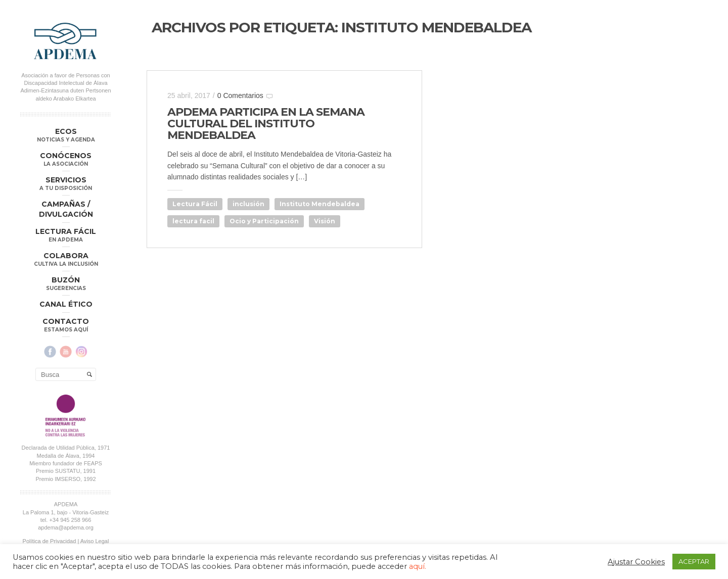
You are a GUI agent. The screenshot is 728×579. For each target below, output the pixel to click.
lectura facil (193, 221)
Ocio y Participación (264, 221)
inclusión (248, 204)
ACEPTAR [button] (694, 561)
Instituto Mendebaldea (320, 204)
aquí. (418, 566)
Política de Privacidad (50, 541)
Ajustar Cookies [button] (636, 562)
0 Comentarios (240, 95)
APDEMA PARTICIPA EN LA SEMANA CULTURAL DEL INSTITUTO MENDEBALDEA (266, 124)
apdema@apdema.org (66, 527)
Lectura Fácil (195, 204)
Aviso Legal (95, 541)
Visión (325, 221)
